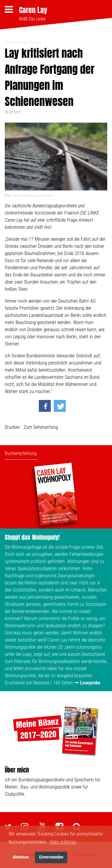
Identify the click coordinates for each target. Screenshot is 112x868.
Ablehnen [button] (21, 857)
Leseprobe (90, 683)
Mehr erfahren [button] (63, 842)
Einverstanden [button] (51, 857)
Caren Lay (33, 10)
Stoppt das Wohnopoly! (32, 537)
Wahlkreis (10, 42)
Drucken (12, 427)
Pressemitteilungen (30, 42)
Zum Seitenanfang (41, 427)
